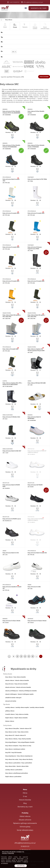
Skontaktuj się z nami (39, 8)
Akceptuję (21, 866)
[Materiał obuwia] (26, 42)
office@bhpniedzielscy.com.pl (25, 843)
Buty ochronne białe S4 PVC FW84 (37, 179)
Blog (25, 803)
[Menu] (26, 8)
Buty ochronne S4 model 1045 (36, 213)
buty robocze (9, 677)
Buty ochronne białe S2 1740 (11, 553)
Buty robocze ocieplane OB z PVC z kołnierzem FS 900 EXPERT (12, 384)
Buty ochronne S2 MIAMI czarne (12, 519)
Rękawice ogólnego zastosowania (25, 823)
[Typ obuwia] (26, 37)
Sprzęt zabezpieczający (25, 830)
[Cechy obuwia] (26, 47)
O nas (25, 796)
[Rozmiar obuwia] (26, 57)
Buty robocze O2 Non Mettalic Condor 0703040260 (36, 146)
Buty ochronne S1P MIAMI (35, 485)
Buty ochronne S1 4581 (34, 587)
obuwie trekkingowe (11, 694)
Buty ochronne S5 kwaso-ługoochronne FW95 (35, 248)
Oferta (25, 793)
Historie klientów (25, 800)
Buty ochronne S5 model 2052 (36, 281)
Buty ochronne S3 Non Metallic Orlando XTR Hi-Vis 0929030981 (11, 112)
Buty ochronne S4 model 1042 (11, 213)
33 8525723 (25, 846)
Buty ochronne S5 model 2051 (11, 281)
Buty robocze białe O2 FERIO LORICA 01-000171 (36, 520)
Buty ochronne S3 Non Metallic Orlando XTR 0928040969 (11, 146)
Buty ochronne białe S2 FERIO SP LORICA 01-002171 (37, 452)
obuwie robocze (10, 680)
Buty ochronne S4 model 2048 (11, 247)
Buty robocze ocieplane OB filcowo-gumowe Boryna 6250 (36, 350)
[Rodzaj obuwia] (26, 32)
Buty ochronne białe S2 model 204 (37, 553)
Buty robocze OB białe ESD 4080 (37, 383)
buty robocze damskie (20, 677)
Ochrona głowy (25, 827)
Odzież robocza (25, 816)
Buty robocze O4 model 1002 (10, 349)
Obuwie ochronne (25, 820)
